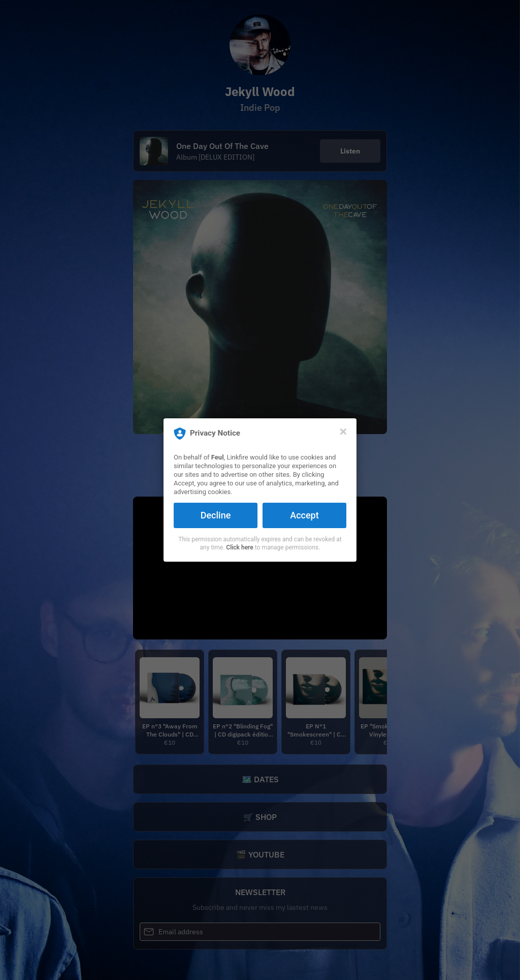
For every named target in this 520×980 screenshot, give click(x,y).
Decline (216, 515)
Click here (239, 547)
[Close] (343, 432)
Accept (304, 515)
